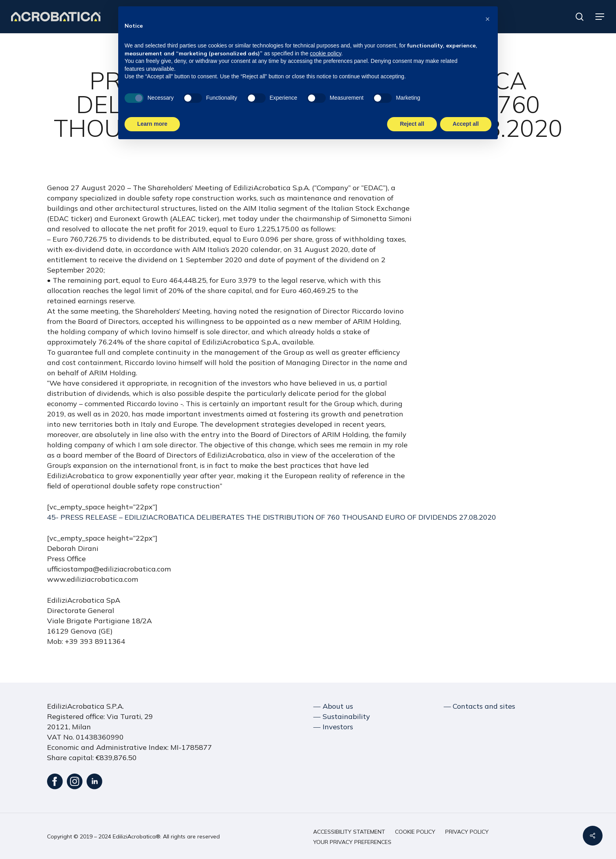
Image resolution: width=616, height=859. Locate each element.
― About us (333, 706)
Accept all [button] (466, 124)
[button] (600, 17)
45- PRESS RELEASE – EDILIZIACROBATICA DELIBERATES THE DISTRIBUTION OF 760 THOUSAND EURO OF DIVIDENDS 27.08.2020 (272, 517)
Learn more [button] (152, 124)
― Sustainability (342, 716)
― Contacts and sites (479, 706)
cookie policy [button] (326, 53)
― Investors (333, 727)
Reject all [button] (412, 124)
